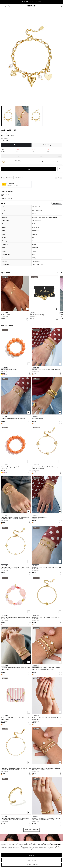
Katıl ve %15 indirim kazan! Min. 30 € (32, 2)
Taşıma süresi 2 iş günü (12, 185)
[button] (55, 161)
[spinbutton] (57, 161)
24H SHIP (5, 141)
